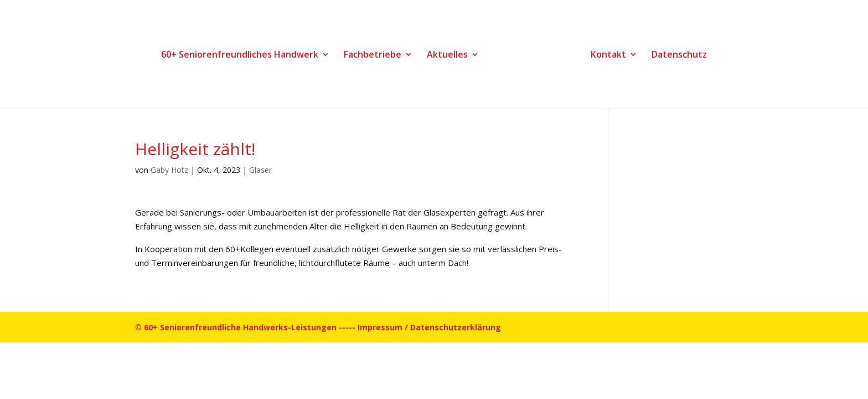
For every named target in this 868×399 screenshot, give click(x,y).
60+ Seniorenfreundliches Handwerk (240, 55)
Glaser (260, 170)
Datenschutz (679, 55)
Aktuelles (447, 55)
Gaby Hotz (169, 170)
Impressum (380, 327)
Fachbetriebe (373, 55)
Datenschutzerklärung (456, 327)
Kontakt (608, 55)
